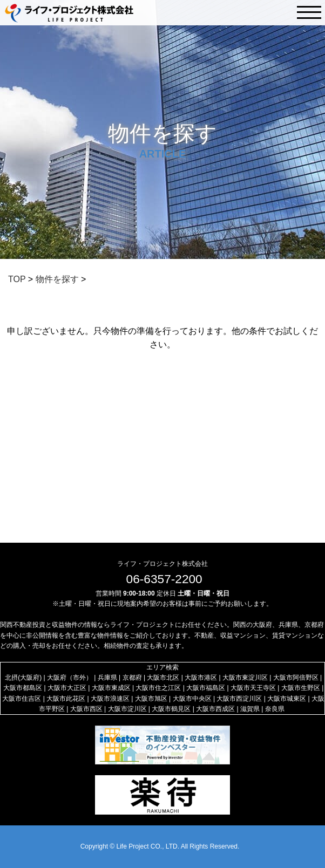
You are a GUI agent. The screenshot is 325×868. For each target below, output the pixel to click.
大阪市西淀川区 (239, 699)
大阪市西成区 (215, 709)
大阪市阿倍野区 (296, 678)
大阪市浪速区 (110, 699)
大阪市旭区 (151, 699)
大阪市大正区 (67, 688)
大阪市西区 (86, 709)
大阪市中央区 (192, 699)
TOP (17, 279)
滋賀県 (250, 709)
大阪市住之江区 (158, 688)
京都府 (132, 678)
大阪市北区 (163, 678)
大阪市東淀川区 (245, 678)
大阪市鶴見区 (171, 709)
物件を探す (57, 279)
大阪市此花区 (66, 699)
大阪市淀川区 (127, 709)
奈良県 (275, 709)
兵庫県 (107, 678)
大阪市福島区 (206, 688)
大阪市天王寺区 (253, 688)
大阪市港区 (201, 678)
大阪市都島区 (23, 688)
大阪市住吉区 (22, 699)
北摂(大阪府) (23, 678)
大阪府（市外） (70, 678)
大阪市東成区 (111, 688)
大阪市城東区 (287, 699)
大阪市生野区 (301, 688)
